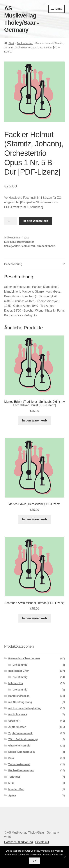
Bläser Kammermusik (21, 752)
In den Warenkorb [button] (34, 420)
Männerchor (16, 683)
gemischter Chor (18, 671)
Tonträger (14, 777)
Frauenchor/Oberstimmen (24, 658)
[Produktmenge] (10, 221)
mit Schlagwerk (18, 714)
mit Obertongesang (20, 702)
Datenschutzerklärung (19, 842)
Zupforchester (25, 43)
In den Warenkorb (36, 221)
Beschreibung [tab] (13, 264)
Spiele (12, 795)
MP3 (11, 783)
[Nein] (64, 857)
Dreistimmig (20, 665)
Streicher (14, 721)
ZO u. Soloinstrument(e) (23, 739)
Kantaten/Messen (19, 696)
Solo (11, 758)
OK (35, 861)
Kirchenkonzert (46, 246)
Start (11, 43)
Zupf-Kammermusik (20, 733)
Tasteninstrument (19, 764)
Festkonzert (28, 246)
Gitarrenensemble (19, 746)
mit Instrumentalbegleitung (25, 708)
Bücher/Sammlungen (21, 770)
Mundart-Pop (16, 789)
